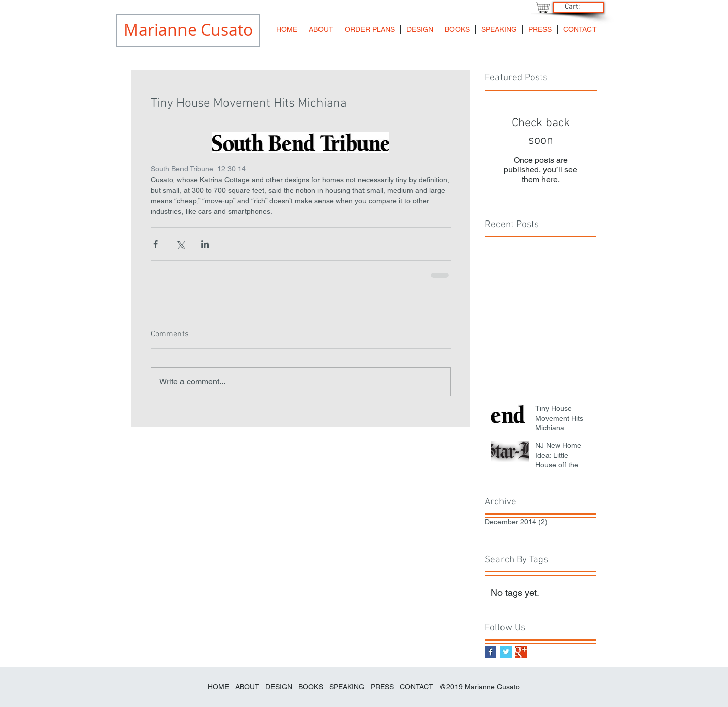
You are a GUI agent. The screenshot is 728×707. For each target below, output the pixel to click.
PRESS (382, 687)
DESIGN (279, 687)
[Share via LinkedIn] (205, 244)
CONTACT (417, 687)
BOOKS (312, 687)
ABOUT (247, 687)
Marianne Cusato (492, 687)
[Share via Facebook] (155, 244)
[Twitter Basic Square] (506, 652)
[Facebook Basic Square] (491, 652)
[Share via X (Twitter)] (180, 244)
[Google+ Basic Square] (521, 652)
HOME (218, 687)
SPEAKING (347, 687)
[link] (577, 6)
